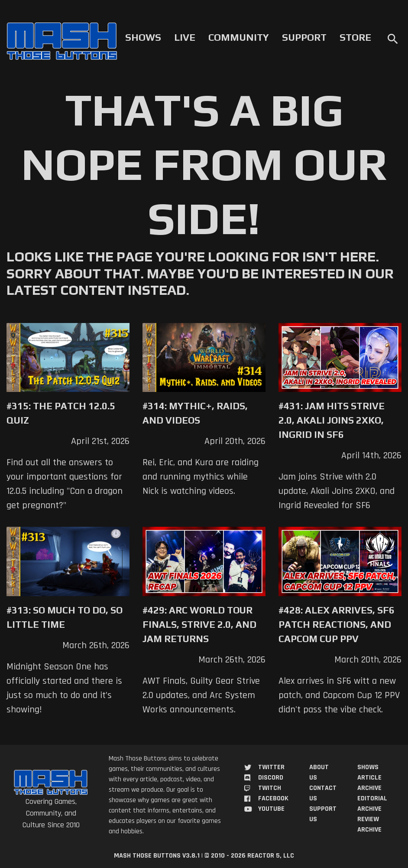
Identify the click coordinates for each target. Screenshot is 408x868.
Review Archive (369, 824)
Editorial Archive (372, 804)
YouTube (271, 809)
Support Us (323, 814)
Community (239, 37)
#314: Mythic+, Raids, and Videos (195, 413)
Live (185, 37)
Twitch (270, 788)
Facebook (273, 798)
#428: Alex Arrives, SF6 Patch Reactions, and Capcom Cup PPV (337, 624)
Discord (271, 778)
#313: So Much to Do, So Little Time (65, 617)
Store (355, 37)
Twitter (271, 767)
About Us (319, 772)
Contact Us (323, 793)
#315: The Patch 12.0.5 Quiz (61, 413)
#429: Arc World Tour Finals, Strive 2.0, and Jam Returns (199, 624)
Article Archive (369, 783)
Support (304, 37)
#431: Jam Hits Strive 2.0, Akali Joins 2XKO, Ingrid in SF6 (332, 420)
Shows (143, 37)
